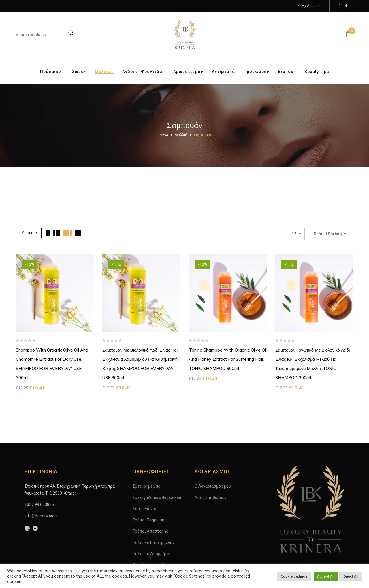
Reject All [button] (351, 576)
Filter (32, 204)
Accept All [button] (326, 576)
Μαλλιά (181, 135)
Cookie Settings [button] (294, 576)
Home (163, 135)
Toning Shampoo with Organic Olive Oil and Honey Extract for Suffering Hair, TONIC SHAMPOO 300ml (228, 330)
